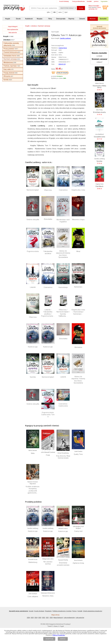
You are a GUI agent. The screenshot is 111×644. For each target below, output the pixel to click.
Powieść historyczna (11, 52)
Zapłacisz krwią (78, 563)
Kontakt (80, 611)
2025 (32, 618)
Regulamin (48, 611)
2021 (47, 618)
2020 (51, 618)
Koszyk (31, 611)
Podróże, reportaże (10, 66)
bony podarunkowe (79, 1)
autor (60, 12)
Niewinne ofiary (48, 596)
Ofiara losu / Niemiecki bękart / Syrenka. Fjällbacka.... (63, 313)
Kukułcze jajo (33, 347)
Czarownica (63, 190)
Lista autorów (80, 618)
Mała (33, 453)
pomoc (96, 1)
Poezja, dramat (9, 73)
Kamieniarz (78, 287)
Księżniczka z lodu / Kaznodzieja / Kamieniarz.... (78, 312)
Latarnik (33, 287)
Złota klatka (48, 219)
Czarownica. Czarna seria (63, 405)
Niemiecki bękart (33, 190)
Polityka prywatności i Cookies (62, 611)
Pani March (99, 186)
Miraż (78, 251)
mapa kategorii (13, 26)
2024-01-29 (62, 64)
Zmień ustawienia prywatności (93, 611)
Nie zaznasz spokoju (48, 563)
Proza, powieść (9, 49)
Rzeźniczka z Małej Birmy (99, 87)
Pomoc (75, 611)
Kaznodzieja (63, 287)
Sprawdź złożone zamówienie (99, 27)
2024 (36, 618)
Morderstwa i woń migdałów (63, 221)
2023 (40, 618)
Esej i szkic (7, 69)
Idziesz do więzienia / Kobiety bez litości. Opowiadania (78, 380)
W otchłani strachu (99, 112)
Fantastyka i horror (10, 56)
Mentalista (78, 347)
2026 (28, 618)
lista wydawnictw (13, 30)
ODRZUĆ (63, 639)
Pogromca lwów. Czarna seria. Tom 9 (48, 415)
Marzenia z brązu (78, 220)
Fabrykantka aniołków (48, 252)
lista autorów (13, 33)
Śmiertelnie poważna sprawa (63, 564)
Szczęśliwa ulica (99, 137)
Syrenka (33, 377)
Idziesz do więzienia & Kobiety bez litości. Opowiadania (63, 254)
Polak (48, 455)
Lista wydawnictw (69, 618)
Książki (6, 36)
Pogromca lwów (33, 251)
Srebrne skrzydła (33, 220)
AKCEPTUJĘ (49, 639)
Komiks (6, 80)
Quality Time (78, 454)
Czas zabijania (33, 597)
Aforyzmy (7, 76)
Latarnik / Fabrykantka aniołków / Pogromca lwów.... (48, 313)
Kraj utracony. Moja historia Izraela (63, 457)
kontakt (89, 1)
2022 (44, 618)
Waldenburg (33, 562)
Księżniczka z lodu (78, 190)
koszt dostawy (64, 1)
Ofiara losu (48, 190)
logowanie (104, 1)
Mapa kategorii (58, 618)
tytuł (66, 12)
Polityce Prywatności (59, 635)
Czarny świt (78, 531)
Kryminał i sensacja (10, 59)
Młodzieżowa (8, 62)
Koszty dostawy (39, 611)
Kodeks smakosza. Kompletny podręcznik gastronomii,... (33, 490)
